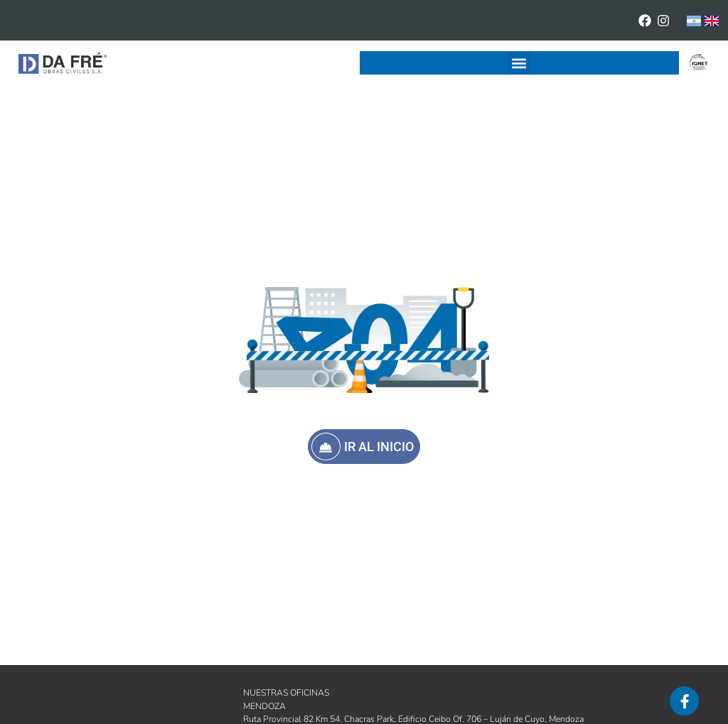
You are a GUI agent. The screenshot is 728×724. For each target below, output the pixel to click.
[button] (519, 63)
